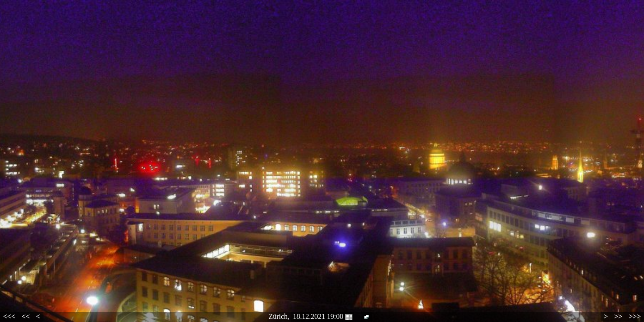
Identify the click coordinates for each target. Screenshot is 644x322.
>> (618, 316)
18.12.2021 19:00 (322, 317)
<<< (9, 316)
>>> (635, 316)
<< (25, 316)
